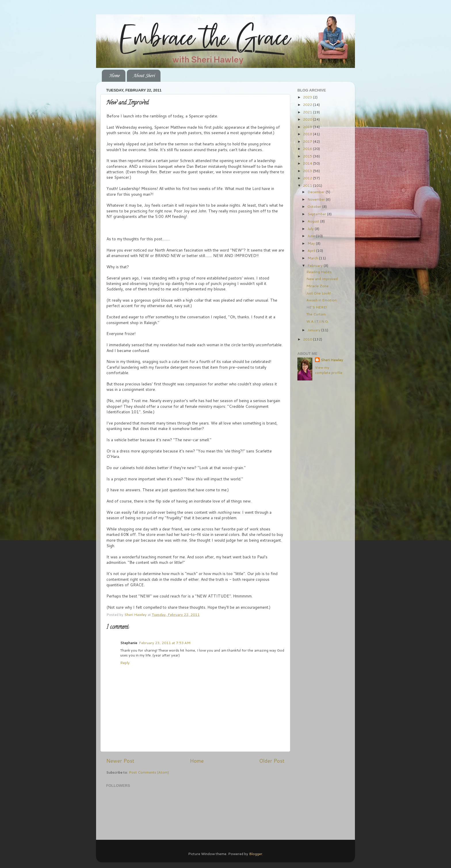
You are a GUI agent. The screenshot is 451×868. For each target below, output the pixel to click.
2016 (308, 149)
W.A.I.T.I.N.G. (318, 321)
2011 (308, 185)
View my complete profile (329, 370)
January (314, 330)
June (312, 236)
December (317, 192)
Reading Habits (319, 272)
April (312, 250)
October (315, 206)
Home (114, 76)
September (317, 214)
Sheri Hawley (332, 360)
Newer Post (120, 761)
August (314, 221)
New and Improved (322, 279)
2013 (308, 171)
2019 (308, 127)
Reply (125, 663)
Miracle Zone (317, 286)
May (312, 243)
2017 (308, 141)
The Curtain (316, 314)
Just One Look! (319, 293)
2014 (308, 163)
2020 (308, 119)
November (317, 199)
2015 (308, 156)
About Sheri (144, 76)
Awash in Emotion (321, 300)
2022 (308, 104)
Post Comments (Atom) (149, 772)
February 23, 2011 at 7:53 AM (165, 643)
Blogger (256, 854)
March (313, 258)
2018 (308, 134)
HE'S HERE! (317, 307)
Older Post (272, 761)
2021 (308, 112)
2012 (308, 178)
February (316, 265)
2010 (308, 339)
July (311, 229)
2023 (308, 97)
